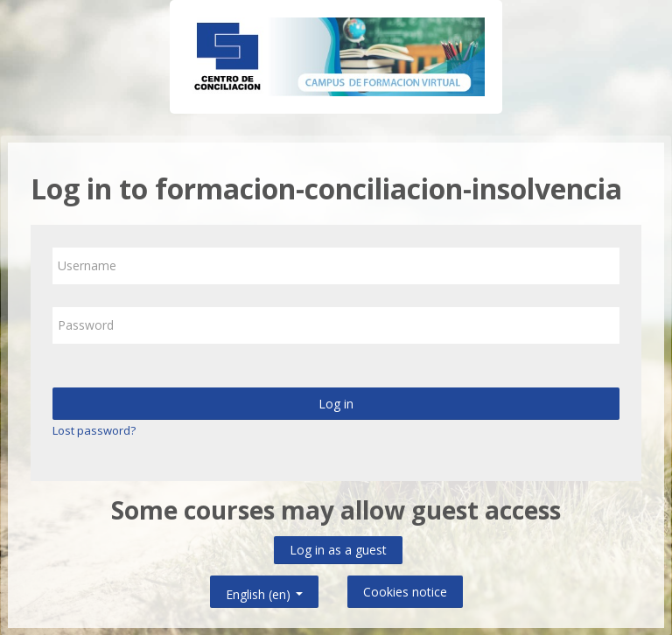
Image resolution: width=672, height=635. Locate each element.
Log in (336, 404)
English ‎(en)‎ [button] (264, 591)
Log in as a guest (338, 550)
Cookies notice (405, 592)
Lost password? (94, 430)
